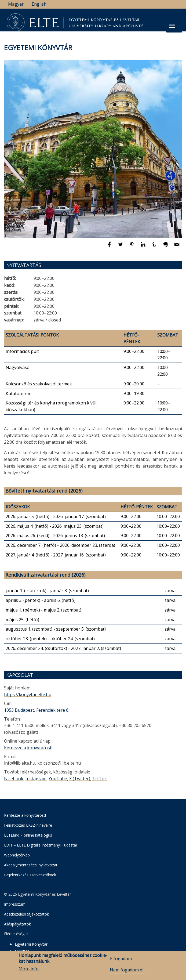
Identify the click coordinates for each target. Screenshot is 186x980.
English (39, 4)
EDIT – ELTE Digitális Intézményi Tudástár (41, 845)
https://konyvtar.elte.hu (28, 695)
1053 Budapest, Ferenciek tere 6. (37, 710)
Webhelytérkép (17, 855)
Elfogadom (121, 960)
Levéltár (22, 951)
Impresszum (15, 904)
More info (29, 970)
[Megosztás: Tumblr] (155, 247)
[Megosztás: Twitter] (121, 247)
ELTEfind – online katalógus (28, 835)
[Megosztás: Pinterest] (132, 247)
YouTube (58, 779)
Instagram (36, 779)
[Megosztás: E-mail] (177, 247)
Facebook (14, 779)
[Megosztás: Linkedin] (144, 247)
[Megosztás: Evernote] (166, 247)
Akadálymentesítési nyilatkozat (31, 865)
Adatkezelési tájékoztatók (26, 914)
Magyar (16, 4)
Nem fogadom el (127, 971)
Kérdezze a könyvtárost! (28, 748)
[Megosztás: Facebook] (110, 247)
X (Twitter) (80, 779)
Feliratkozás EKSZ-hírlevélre (28, 825)
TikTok (100, 779)
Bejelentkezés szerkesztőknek (30, 875)
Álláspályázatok (17, 924)
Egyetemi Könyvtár (31, 944)
